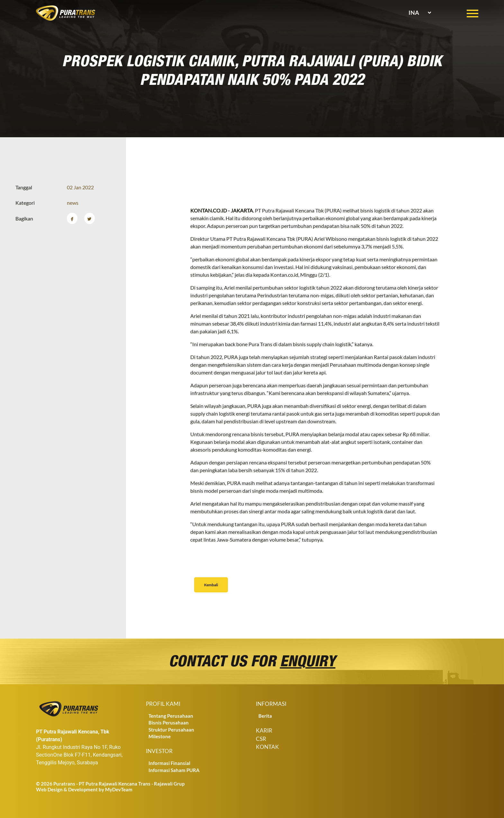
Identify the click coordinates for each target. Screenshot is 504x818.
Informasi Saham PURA (174, 770)
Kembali (211, 585)
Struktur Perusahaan (171, 730)
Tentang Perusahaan (171, 716)
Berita (265, 716)
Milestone (160, 736)
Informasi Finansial (169, 763)
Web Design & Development (67, 789)
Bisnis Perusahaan (169, 723)
